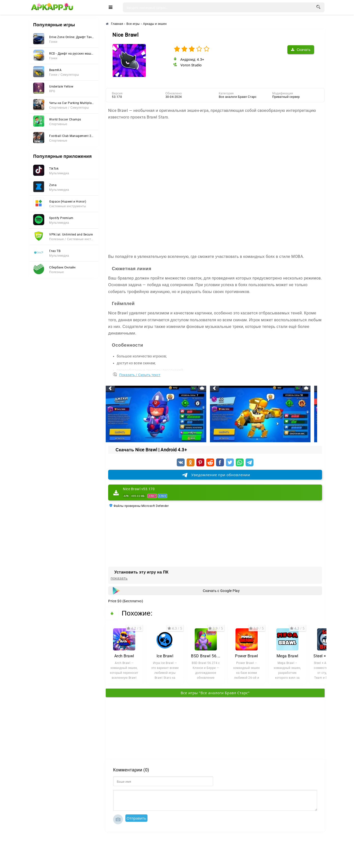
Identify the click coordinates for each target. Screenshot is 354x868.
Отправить (136, 818)
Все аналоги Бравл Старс (238, 97)
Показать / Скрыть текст (140, 374)
